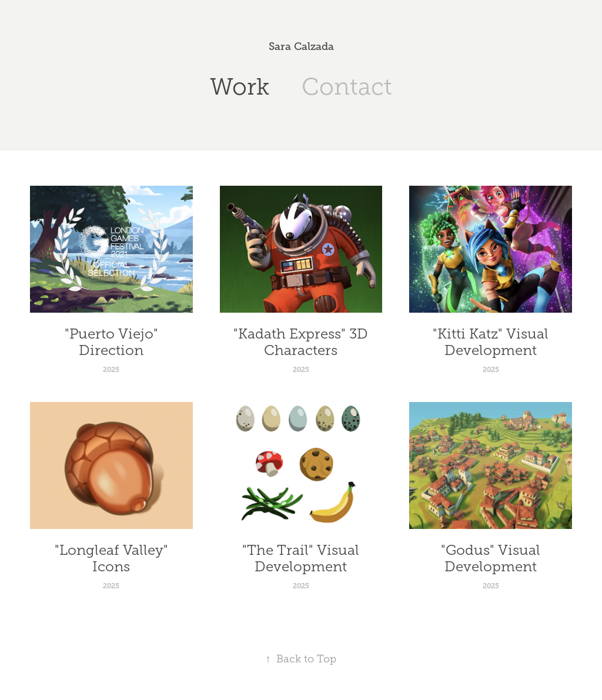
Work (240, 87)
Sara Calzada (301, 46)
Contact (347, 87)
